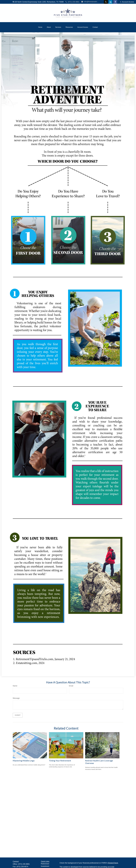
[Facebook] (115, 2)
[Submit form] (18, 715)
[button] (40, 27)
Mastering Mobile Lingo (24, 761)
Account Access (127, 2)
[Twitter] (106, 2)
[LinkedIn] (110, 2)
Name (15, 686)
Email (71, 686)
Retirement (45, 864)
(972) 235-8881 (72, 2)
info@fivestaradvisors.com (90, 2)
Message (16, 698)
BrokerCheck (113, 863)
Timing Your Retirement (60, 761)
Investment (45, 866)
